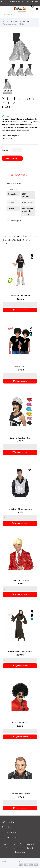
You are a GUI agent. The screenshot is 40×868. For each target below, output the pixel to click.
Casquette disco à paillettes (20, 438)
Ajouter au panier (12, 158)
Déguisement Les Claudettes (20, 295)
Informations (9, 822)
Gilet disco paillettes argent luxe (20, 509)
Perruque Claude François (20, 580)
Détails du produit (20, 175)
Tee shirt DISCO (20, 367)
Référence (10, 184)
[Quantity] (20, 304)
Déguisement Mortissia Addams (20, 651)
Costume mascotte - (28, 844)
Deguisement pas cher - (16, 848)
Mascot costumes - (12, 844)
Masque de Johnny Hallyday (20, 794)
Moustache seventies (20, 722)
